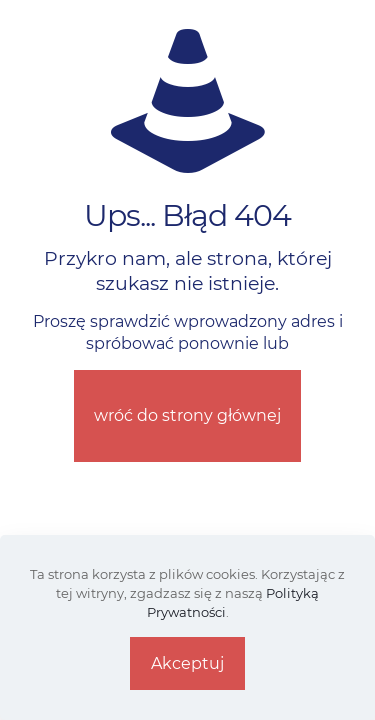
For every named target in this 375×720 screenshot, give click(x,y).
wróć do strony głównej (187, 415)
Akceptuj (187, 663)
